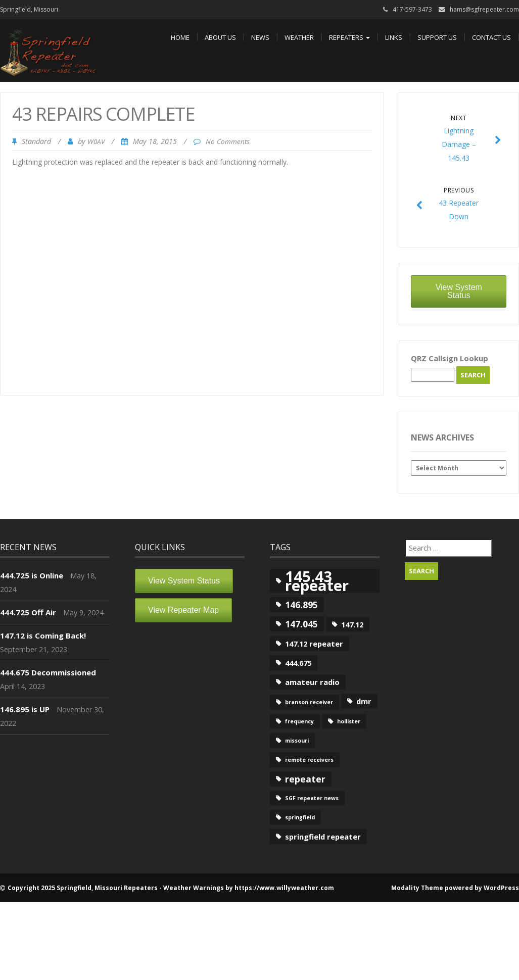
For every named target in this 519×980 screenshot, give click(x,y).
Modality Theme (417, 888)
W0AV (96, 141)
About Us (220, 37)
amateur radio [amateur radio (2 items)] (312, 682)
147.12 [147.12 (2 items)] (352, 624)
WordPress (501, 888)
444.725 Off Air (28, 612)
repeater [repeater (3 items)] (305, 779)
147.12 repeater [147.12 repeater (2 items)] (314, 644)
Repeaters (349, 37)
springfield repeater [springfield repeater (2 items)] (323, 837)
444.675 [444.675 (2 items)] (298, 663)
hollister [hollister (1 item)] (349, 721)
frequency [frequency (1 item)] (299, 721)
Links (394, 37)
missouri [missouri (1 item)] (297, 741)
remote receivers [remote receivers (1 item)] (309, 760)
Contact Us (491, 37)
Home (180, 37)
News (260, 37)
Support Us (437, 37)
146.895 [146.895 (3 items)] (301, 605)
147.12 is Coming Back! (43, 635)
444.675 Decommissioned (48, 672)
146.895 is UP (25, 709)
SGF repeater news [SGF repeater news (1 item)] (312, 798)
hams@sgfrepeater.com (484, 9)
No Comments (228, 141)
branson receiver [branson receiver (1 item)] (309, 702)
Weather (299, 37)
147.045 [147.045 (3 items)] (301, 624)
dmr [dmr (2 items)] (364, 701)
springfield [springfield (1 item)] (300, 817)
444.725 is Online (32, 575)
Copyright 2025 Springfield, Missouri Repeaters (83, 888)
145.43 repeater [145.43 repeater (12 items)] (317, 581)
